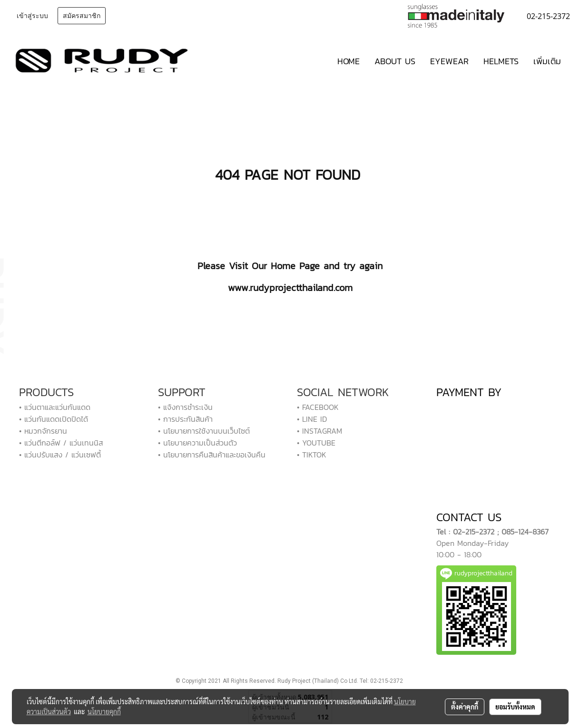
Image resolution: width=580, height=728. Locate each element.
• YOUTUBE (316, 443)
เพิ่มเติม (547, 61)
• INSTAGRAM (319, 431)
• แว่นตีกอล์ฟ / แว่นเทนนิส (61, 443)
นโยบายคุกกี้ (104, 711)
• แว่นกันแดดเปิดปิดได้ (54, 419)
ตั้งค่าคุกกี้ (465, 707)
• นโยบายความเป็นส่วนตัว (197, 443)
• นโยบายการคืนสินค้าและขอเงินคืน (212, 455)
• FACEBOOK (318, 407)
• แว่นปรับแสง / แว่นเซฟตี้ (60, 455)
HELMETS (501, 61)
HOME (349, 61)
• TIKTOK (312, 455)
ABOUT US (395, 61)
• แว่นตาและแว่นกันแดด (55, 407)
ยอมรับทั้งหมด (515, 707)
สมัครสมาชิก (82, 16)
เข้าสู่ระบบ (32, 16)
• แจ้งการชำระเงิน (185, 407)
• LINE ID (312, 419)
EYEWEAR (449, 61)
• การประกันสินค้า (185, 419)
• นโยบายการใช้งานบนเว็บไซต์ (204, 431)
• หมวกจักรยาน (43, 431)
